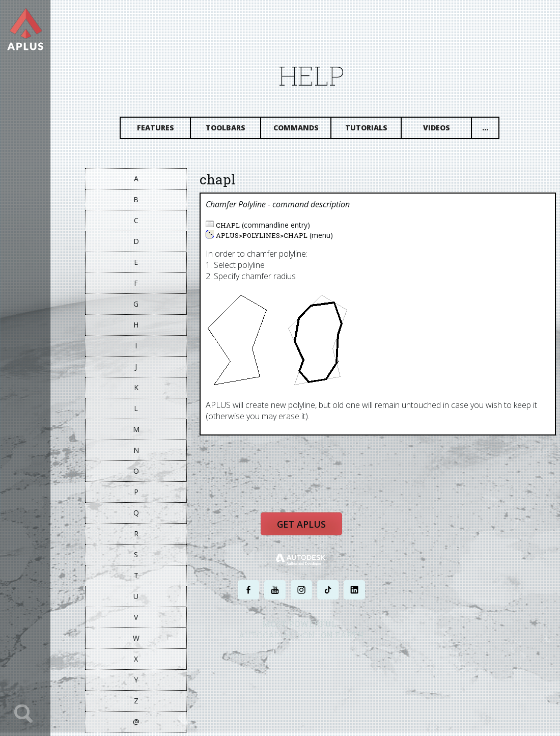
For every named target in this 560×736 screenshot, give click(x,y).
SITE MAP (396, 661)
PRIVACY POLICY (292, 661)
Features (165, 131)
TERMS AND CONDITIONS (348, 661)
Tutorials (375, 131)
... (494, 131)
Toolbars (235, 131)
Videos (446, 131)
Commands (305, 131)
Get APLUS (311, 532)
